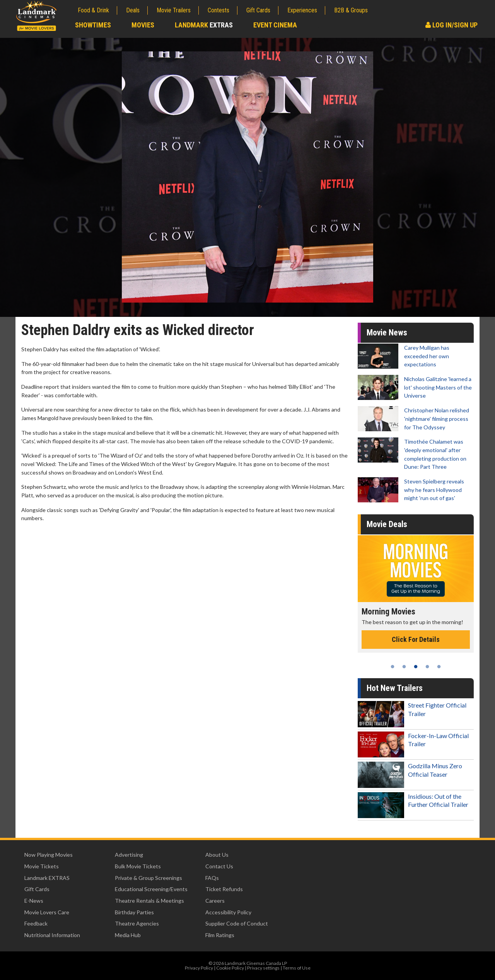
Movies (143, 25)
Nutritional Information (52, 935)
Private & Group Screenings (148, 878)
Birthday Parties (134, 912)
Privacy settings (263, 968)
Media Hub (128, 935)
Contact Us (219, 866)
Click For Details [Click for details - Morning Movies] (416, 639)
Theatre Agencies (137, 923)
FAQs (212, 878)
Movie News (387, 333)
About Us (217, 855)
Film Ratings (220, 935)
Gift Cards (258, 10)
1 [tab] (393, 667)
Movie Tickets (42, 866)
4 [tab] (427, 667)
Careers (215, 901)
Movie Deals (387, 524)
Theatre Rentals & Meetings (149, 901)
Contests (218, 10)
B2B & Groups (351, 10)
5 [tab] (439, 667)
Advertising (129, 855)
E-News (34, 901)
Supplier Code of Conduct (237, 923)
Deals (133, 10)
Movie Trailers (174, 10)
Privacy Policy (199, 968)
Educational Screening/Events (151, 889)
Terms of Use (297, 968)
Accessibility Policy (228, 912)
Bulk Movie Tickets (138, 866)
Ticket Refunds (224, 889)
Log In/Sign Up (451, 25)
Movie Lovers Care (47, 912)
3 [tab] (416, 667)
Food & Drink (93, 10)
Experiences (302, 10)
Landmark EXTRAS (47, 878)
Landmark (204, 25)
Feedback (36, 923)
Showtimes (93, 25)
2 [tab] (404, 667)
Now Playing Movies (49, 855)
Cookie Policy (230, 968)
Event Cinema (275, 25)
